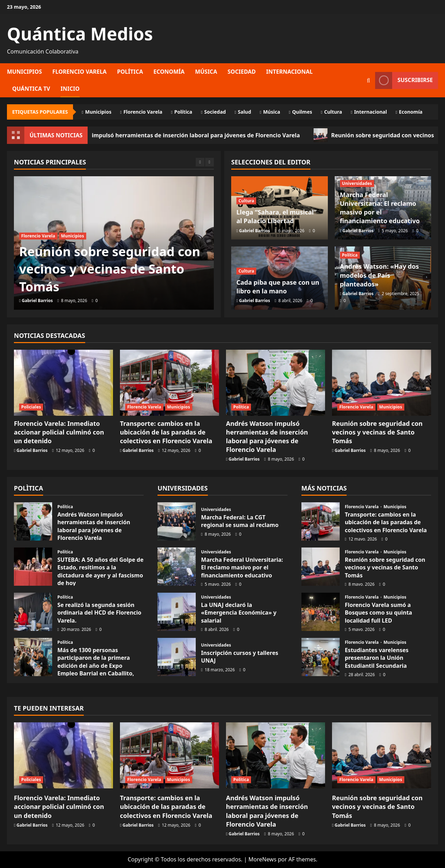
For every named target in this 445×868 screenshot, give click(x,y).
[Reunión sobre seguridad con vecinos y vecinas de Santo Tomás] (382, 383)
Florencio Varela (80, 72)
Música (206, 72)
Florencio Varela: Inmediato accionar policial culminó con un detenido (59, 432)
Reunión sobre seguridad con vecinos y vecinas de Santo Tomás (110, 269)
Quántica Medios (80, 34)
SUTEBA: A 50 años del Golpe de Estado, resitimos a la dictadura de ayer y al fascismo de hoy (100, 571)
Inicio (70, 89)
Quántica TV (31, 89)
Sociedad (241, 72)
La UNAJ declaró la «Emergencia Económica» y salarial (239, 613)
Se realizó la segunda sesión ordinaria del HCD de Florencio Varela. (99, 613)
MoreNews (262, 859)
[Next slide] (209, 162)
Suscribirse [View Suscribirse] (404, 80)
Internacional (290, 72)
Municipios (25, 72)
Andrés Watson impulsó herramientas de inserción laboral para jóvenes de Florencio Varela (190, 135)
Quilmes (302, 112)
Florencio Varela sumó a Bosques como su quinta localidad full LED (379, 613)
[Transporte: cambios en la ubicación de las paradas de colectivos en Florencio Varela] (169, 383)
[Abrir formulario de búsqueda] (368, 80)
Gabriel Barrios (37, 301)
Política (130, 72)
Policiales (31, 407)
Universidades (357, 183)
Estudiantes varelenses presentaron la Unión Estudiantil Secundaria (377, 658)
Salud (244, 112)
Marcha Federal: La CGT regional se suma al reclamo (177, 521)
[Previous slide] (200, 162)
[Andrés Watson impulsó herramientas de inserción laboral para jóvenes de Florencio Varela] (276, 383)
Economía (169, 72)
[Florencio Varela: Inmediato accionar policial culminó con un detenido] (63, 383)
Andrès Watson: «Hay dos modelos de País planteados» (379, 275)
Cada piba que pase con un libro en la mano (278, 287)
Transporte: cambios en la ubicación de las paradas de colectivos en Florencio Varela (166, 432)
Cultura (333, 112)
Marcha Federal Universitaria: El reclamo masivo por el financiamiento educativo (380, 208)
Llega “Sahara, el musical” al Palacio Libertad (276, 216)
